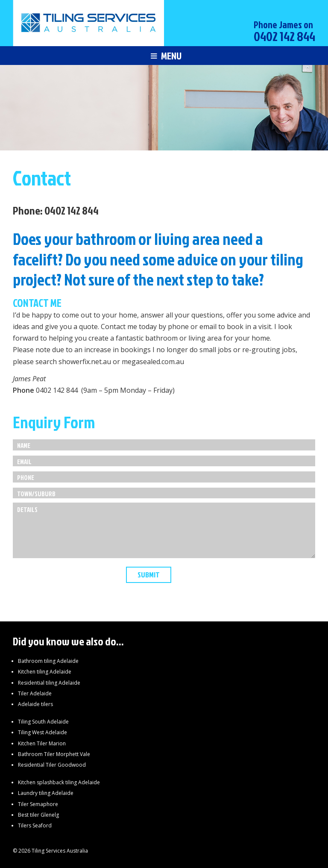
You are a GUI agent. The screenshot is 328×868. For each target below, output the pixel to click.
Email (24, 462)
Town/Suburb (36, 494)
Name (24, 446)
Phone (26, 478)
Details (27, 510)
